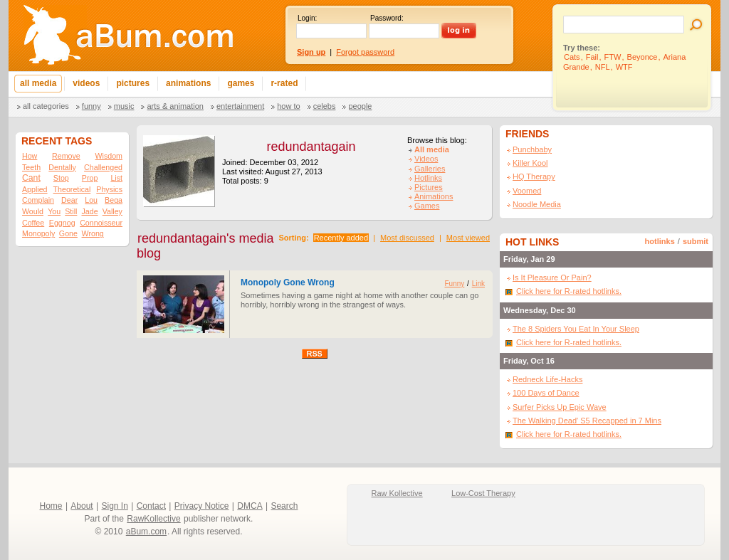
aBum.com (146, 532)
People (360, 106)
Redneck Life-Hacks (547, 379)
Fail (592, 57)
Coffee (33, 223)
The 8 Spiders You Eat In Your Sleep (576, 329)
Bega (114, 200)
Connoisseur (101, 223)
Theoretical (72, 189)
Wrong (93, 233)
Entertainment (240, 106)
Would (33, 211)
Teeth (31, 167)
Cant (31, 178)
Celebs (325, 106)
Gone (68, 233)
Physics (109, 189)
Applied (35, 189)
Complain (38, 200)
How (30, 156)
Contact (151, 506)
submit (696, 241)
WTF (624, 67)
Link (478, 284)
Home (51, 506)
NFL (603, 67)
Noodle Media (537, 204)
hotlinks (660, 241)
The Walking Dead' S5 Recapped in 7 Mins (587, 421)
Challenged (103, 167)
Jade (90, 211)
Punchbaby (532, 149)
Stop (61, 178)
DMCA (250, 506)
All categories (46, 106)
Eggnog (62, 223)
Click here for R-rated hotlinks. (569, 291)
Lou (91, 200)
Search (284, 506)
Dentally (62, 167)
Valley (112, 211)
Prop (90, 178)
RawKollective (153, 519)
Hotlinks (428, 178)
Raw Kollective (397, 493)
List (116, 178)
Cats (572, 57)
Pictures (429, 187)
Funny (91, 106)
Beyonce (643, 57)
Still (71, 211)
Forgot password (365, 52)
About (82, 506)
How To (288, 106)
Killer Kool (530, 163)
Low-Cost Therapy (483, 493)
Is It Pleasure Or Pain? (552, 278)
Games (427, 206)
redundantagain (311, 147)
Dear (69, 200)
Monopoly (38, 233)
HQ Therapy (534, 176)
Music (124, 106)
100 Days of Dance (546, 393)
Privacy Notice (202, 506)
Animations (434, 196)
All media (432, 149)
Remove (66, 156)
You (54, 211)
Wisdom (109, 156)
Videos (426, 159)
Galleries (430, 169)
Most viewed (468, 238)
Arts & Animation (175, 106)
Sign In (115, 506)
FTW (613, 57)
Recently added (341, 238)
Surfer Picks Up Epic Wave (560, 407)
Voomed (527, 191)
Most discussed (407, 238)
